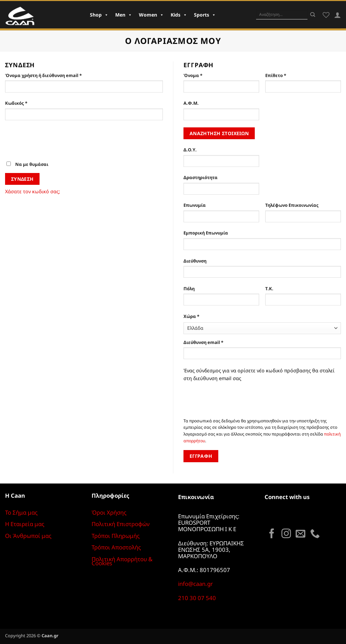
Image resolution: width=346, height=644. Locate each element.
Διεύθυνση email (216, 342)
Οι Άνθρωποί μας (28, 536)
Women (151, 15)
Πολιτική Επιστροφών (121, 524)
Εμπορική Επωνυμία (206, 233)
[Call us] (315, 534)
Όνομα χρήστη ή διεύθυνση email (56, 75)
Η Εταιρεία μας (25, 524)
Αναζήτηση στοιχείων (219, 133)
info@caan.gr (195, 584)
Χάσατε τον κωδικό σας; (33, 191)
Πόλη (189, 289)
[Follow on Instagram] (286, 534)
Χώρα (191, 316)
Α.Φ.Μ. (191, 103)
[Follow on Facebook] (272, 534)
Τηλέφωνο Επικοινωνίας (292, 205)
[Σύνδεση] (338, 15)
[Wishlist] (326, 15)
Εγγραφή (201, 456)
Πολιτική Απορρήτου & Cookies (122, 561)
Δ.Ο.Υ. (190, 150)
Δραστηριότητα (201, 177)
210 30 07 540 (197, 598)
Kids (179, 15)
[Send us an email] (300, 534)
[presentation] (56, 144)
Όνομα (193, 75)
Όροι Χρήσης (109, 512)
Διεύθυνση (195, 261)
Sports (205, 15)
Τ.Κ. (269, 289)
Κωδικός (28, 103)
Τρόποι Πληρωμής (116, 536)
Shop (99, 15)
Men (124, 15)
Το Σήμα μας (21, 512)
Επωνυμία (195, 205)
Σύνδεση (22, 179)
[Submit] (313, 15)
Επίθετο (276, 75)
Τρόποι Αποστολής (116, 547)
